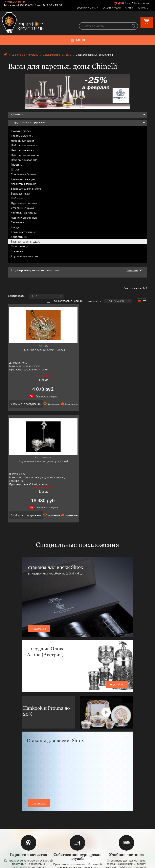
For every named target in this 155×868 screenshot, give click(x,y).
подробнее (39, 523)
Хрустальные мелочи (24, 256)
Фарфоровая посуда (78, 793)
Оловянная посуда (77, 805)
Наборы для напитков (25, 155)
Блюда (15, 227)
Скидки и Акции (112, 8)
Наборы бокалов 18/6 (25, 160)
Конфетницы (19, 237)
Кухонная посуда (77, 808)
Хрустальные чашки (24, 213)
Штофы (16, 170)
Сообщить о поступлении (41, 404)
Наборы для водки (23, 150)
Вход (128, 3)
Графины (17, 165)
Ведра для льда (20, 194)
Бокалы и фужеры (22, 136)
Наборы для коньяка (24, 146)
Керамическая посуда (78, 796)
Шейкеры (17, 199)
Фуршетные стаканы (24, 203)
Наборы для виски (22, 141)
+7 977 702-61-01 (77, 839)
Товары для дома (78, 811)
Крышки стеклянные (24, 232)
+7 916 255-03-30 (15, 2)
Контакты (143, 8)
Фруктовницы (20, 247)
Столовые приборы (78, 802)
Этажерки (17, 251)
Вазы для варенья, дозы (57, 55)
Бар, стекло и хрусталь (25, 55)
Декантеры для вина (24, 184)
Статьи (129, 8)
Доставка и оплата (87, 8)
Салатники (18, 223)
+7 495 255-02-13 (26, 5)
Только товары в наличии (65, 301)
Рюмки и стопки (21, 131)
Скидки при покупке (45, 396)
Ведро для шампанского (26, 189)
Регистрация (142, 3)
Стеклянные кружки (24, 208)
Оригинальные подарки (78, 814)
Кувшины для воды (23, 179)
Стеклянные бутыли (23, 174)
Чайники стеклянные (24, 218)
